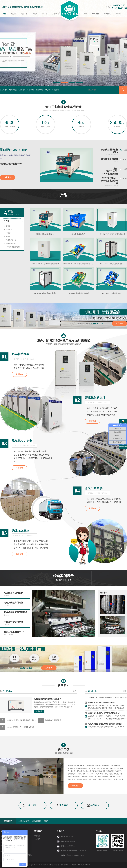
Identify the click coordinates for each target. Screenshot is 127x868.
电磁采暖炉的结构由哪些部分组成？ (47, 699)
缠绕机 (46, 821)
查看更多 (8, 177)
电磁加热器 (13, 90)
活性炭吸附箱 (37, 821)
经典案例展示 (63, 578)
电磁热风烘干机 (11, 240)
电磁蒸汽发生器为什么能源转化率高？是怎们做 (22, 720)
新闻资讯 (107, 14)
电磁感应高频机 (11, 243)
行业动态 (8, 691)
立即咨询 (119, 323)
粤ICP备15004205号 (84, 865)
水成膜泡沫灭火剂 (24, 821)
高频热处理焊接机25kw (11, 164)
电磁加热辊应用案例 (17, 604)
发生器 (45, 14)
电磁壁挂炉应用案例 (17, 623)
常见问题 (92, 691)
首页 (4, 14)
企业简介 (32, 805)
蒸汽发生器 (39, 90)
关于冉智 (56, 14)
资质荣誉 (64, 805)
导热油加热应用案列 (17, 594)
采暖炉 (35, 14)
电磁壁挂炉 (56, 90)
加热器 (13, 14)
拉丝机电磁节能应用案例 (17, 614)
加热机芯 (48, 90)
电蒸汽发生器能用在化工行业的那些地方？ (104, 714)
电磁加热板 (22, 90)
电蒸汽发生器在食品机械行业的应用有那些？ (105, 724)
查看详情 (39, 711)
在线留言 (37, 839)
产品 (86, 14)
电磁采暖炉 (31, 90)
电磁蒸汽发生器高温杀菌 (53, 720)
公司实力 (95, 805)
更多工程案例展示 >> (17, 633)
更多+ (75, 691)
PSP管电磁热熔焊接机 (13, 247)
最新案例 (104, 593)
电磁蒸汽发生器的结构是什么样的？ (102, 703)
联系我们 (119, 14)
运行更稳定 (14, 150)
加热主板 (24, 14)
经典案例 (96, 14)
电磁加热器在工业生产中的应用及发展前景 (21, 727)
